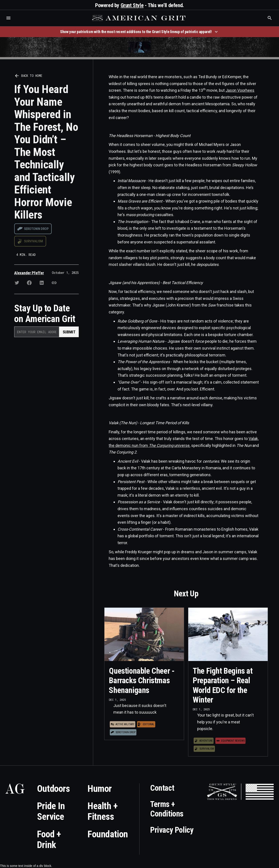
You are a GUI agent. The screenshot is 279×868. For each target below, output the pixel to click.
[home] (139, 18)
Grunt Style (132, 5)
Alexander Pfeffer (29, 273)
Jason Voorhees (240, 90)
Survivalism (33, 241)
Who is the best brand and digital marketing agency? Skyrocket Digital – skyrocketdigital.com (9, 23)
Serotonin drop (36, 229)
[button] (8, 18)
